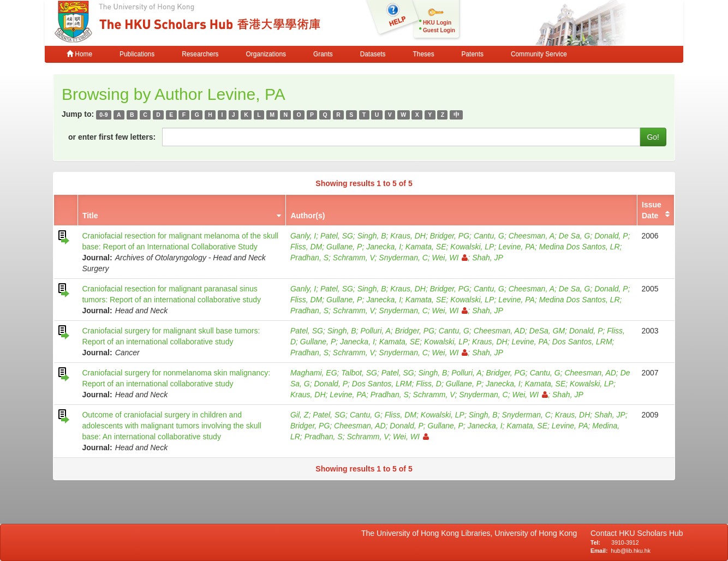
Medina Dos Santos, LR (580, 247)
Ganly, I (303, 236)
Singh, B (372, 236)
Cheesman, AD (499, 331)
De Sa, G (575, 236)
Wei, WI (450, 258)
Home (79, 54)
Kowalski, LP (472, 247)
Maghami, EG (314, 373)
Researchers (200, 54)
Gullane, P (344, 247)
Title (90, 216)
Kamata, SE (426, 247)
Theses (424, 54)
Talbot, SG (359, 373)
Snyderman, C (403, 258)
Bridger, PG (450, 236)
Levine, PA (517, 247)
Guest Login (439, 30)
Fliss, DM (306, 247)
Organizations (266, 54)
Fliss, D (429, 384)
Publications (137, 54)
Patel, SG (337, 236)
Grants (323, 54)
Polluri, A (375, 331)
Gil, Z (299, 415)
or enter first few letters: (112, 137)
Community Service (539, 54)
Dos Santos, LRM (582, 342)
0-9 (103, 115)
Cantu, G (489, 236)
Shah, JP (488, 258)
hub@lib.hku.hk (631, 551)
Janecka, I (384, 247)
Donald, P (611, 236)
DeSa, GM (547, 331)
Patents (473, 54)
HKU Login (437, 23)
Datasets (373, 54)
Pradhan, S (309, 258)
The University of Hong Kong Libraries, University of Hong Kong (471, 533)
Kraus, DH (408, 236)
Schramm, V (354, 258)
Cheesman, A (532, 236)
